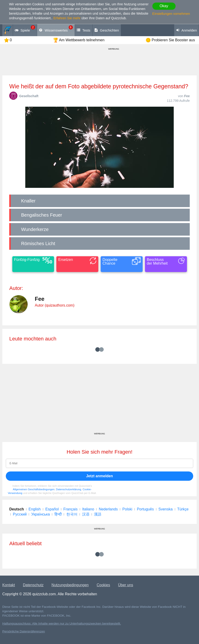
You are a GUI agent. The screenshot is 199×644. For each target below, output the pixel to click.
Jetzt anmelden (99, 476)
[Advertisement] (99, 400)
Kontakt (9, 585)
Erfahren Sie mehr (67, 18)
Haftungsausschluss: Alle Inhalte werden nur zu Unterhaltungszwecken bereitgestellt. (62, 623)
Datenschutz (33, 585)
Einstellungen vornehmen (171, 14)
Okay (164, 6)
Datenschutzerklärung (69, 489)
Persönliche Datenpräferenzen (24, 631)
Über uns (126, 585)
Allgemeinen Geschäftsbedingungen (34, 489)
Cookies (103, 585)
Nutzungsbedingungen (70, 585)
